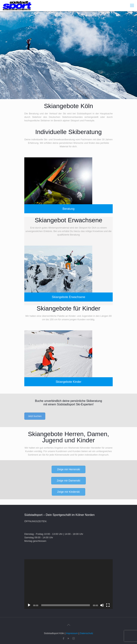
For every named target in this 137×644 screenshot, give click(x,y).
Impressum (72, 633)
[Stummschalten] (102, 605)
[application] (68, 584)
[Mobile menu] (132, 6)
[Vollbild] (108, 605)
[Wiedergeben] (29, 605)
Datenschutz (87, 633)
